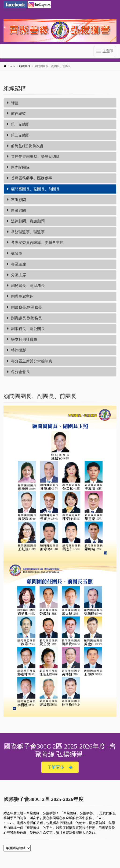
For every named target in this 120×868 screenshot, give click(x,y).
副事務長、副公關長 (26, 329)
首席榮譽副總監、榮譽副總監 (33, 157)
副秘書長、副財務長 (26, 286)
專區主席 (17, 264)
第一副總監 (18, 124)
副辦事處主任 (20, 296)
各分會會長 (18, 372)
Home (12, 66)
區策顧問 (17, 210)
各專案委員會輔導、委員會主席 (35, 243)
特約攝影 (17, 350)
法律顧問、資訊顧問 (26, 221)
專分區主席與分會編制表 (30, 361)
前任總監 (17, 114)
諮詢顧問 (17, 200)
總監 (13, 103)
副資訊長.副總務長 (25, 318)
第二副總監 (18, 135)
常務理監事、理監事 (26, 232)
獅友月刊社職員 (22, 339)
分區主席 (17, 275)
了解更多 (60, 767)
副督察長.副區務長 (25, 307)
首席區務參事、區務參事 (30, 178)
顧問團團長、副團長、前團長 (33, 189)
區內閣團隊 (18, 167)
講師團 (15, 254)
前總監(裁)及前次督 (25, 146)
